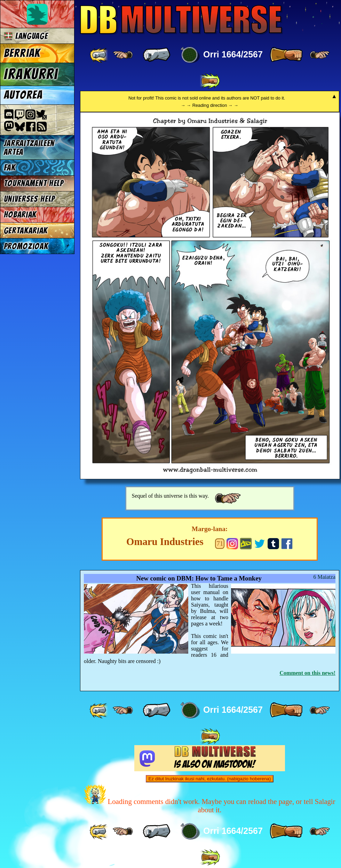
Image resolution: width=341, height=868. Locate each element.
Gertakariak (26, 231)
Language (26, 36)
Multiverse (181, 20)
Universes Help (30, 199)
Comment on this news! (308, 673)
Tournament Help (34, 183)
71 (220, 543)
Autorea (23, 95)
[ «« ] (100, 55)
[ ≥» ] (320, 55)
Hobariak (20, 215)
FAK (10, 168)
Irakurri (31, 74)
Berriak (22, 53)
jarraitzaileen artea (29, 148)
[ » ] (286, 55)
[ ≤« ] (123, 55)
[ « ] (157, 55)
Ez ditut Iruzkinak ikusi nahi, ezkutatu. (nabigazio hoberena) (210, 779)
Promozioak (26, 246)
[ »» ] (210, 81)
